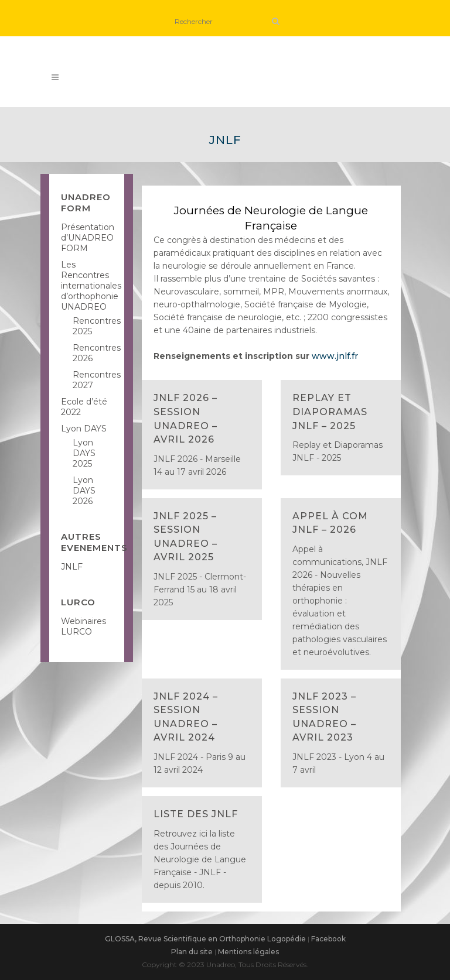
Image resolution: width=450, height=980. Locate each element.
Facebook (328, 939)
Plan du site (192, 952)
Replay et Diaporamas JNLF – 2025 (330, 412)
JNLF (72, 567)
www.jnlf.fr (335, 356)
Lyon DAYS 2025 (84, 453)
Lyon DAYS (84, 429)
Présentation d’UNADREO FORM (88, 238)
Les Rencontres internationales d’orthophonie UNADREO (91, 286)
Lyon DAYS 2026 (84, 491)
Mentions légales (248, 952)
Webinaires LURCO (83, 626)
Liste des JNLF (196, 814)
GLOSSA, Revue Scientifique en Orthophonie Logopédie (205, 939)
